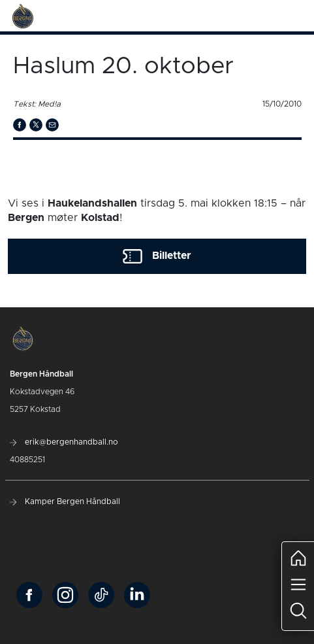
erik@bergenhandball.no (64, 442)
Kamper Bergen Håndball (65, 501)
